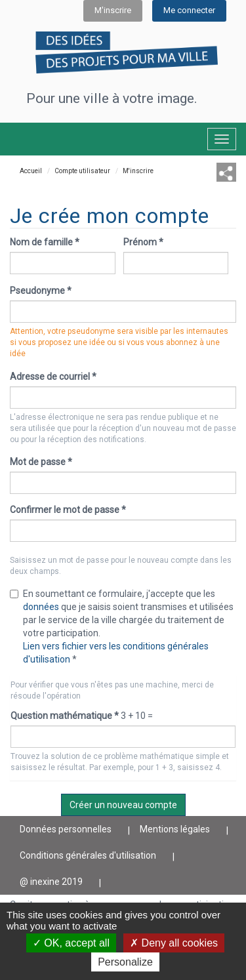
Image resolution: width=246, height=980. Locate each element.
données (41, 607)
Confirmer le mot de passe (68, 510)
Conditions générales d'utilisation (88, 855)
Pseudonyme (41, 291)
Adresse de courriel (53, 377)
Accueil (31, 171)
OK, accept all (71, 943)
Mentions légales (175, 829)
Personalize (125, 962)
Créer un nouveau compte (123, 805)
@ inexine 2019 (51, 882)
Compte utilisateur (82, 171)
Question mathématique (65, 716)
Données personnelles (66, 829)
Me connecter (189, 10)
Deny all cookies (174, 943)
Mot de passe (41, 462)
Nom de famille (45, 242)
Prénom (143, 242)
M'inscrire (113, 10)
